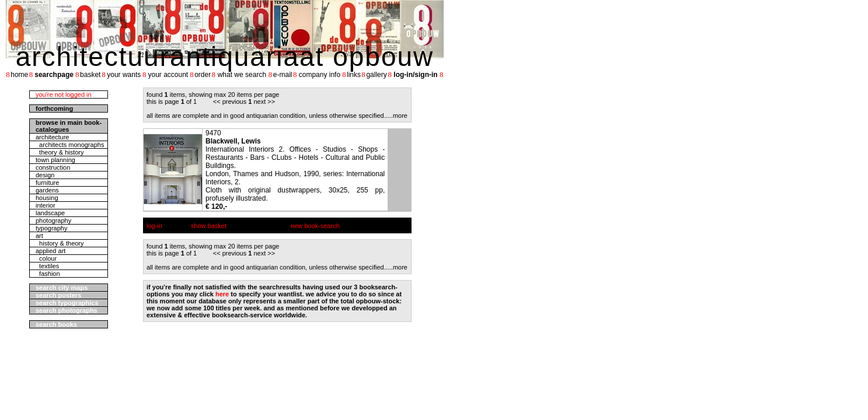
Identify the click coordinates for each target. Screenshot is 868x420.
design (45, 175)
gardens (47, 190)
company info (320, 75)
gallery (376, 75)
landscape (50, 213)
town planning (55, 160)
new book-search (315, 226)
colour (46, 258)
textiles (47, 266)
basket (90, 75)
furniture (47, 183)
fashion (48, 274)
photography (53, 220)
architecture (52, 137)
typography (51, 228)
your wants (124, 75)
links (354, 75)
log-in (154, 226)
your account (168, 75)
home (19, 75)
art (39, 236)
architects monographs (70, 145)
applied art (50, 251)
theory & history (60, 152)
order (203, 75)
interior (46, 205)
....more (397, 116)
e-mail (283, 75)
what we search (242, 75)
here (222, 294)
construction (53, 167)
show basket (209, 226)
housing (47, 198)
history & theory (60, 243)
